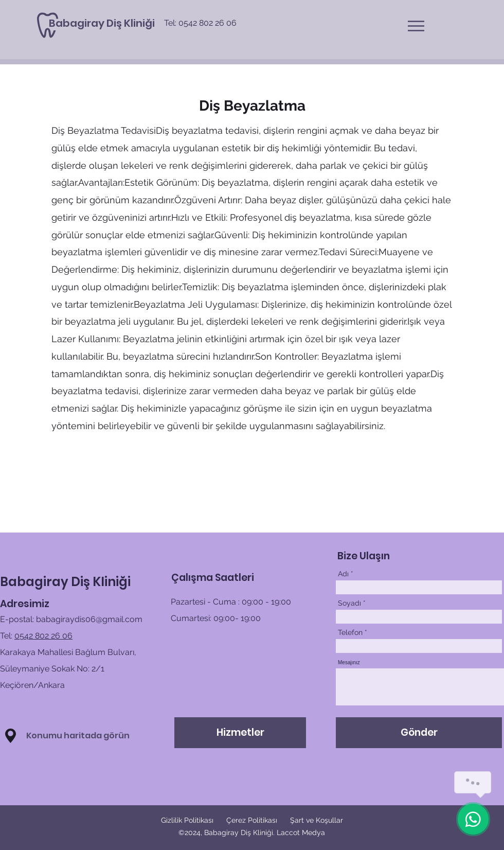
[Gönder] (419, 733)
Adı (343, 574)
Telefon (350, 632)
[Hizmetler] (240, 733)
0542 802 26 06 (43, 636)
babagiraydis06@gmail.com (89, 619)
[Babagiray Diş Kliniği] (102, 23)
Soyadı (349, 603)
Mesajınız (349, 663)
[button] (416, 26)
